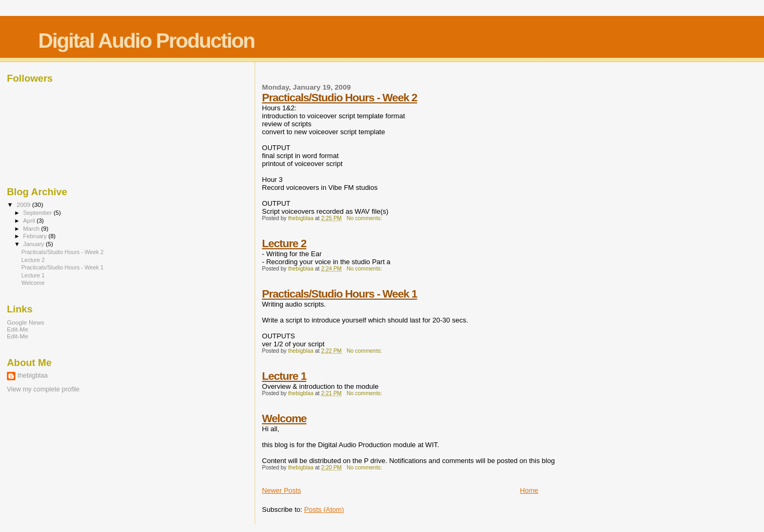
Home (529, 490)
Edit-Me (18, 329)
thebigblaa (33, 376)
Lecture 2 (284, 243)
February (36, 236)
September (39, 213)
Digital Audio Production (146, 41)
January (35, 244)
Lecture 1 (284, 376)
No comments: (365, 218)
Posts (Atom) (324, 509)
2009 (24, 204)
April (30, 221)
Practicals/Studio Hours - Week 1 (340, 294)
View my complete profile (43, 389)
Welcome (284, 418)
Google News (25, 322)
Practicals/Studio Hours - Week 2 (340, 97)
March (32, 229)
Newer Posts (282, 490)
